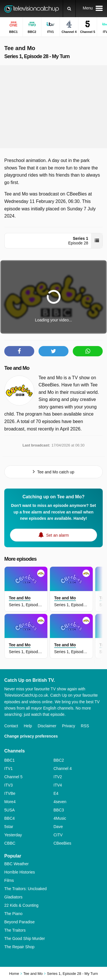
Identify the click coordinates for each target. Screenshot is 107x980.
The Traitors (15, 930)
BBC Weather (16, 864)
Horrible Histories (20, 872)
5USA (10, 810)
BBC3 (59, 810)
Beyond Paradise (20, 922)
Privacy (68, 726)
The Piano (13, 914)
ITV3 (9, 785)
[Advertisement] (54, 107)
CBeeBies (62, 843)
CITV (58, 835)
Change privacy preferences (31, 736)
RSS (85, 726)
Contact (11, 726)
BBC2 (59, 760)
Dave (58, 827)
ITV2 (58, 777)
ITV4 (58, 785)
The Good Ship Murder (25, 938)
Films (9, 880)
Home (14, 974)
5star (9, 827)
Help (28, 726)
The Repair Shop (19, 947)
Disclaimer (47, 726)
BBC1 (10, 760)
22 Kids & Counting (21, 905)
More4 (10, 802)
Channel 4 (63, 768)
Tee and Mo (17, 368)
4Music (60, 818)
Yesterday (13, 835)
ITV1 (9, 768)
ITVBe (10, 793)
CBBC (10, 843)
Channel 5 (13, 777)
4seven (60, 802)
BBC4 (10, 818)
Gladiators (13, 897)
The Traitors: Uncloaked (26, 889)
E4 (56, 793)
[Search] (69, 9)
